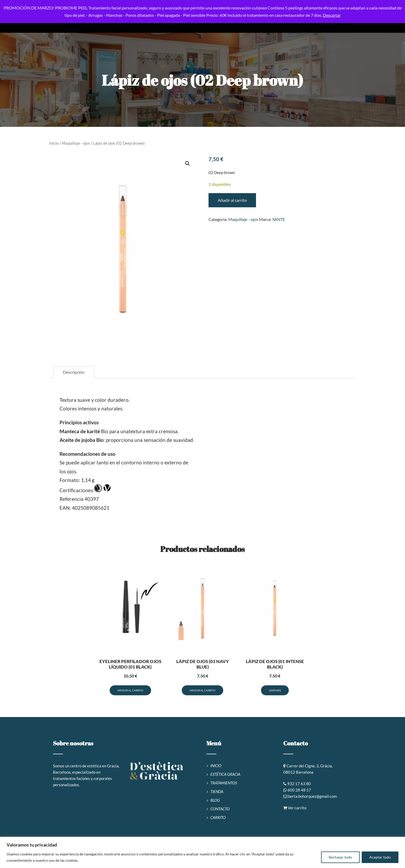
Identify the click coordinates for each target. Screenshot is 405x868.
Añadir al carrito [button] (130, 690)
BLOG (215, 800)
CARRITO (218, 817)
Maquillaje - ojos (76, 143)
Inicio (54, 143)
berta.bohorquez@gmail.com (312, 796)
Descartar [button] (332, 15)
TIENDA (217, 791)
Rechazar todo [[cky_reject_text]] (340, 857)
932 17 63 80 (299, 784)
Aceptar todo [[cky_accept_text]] (380, 857)
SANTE (279, 219)
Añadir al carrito (232, 200)
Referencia (71, 499)
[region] (202, 852)
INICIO (216, 766)
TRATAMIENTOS (224, 783)
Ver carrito (295, 808)
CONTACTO (220, 809)
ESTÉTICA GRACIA (225, 774)
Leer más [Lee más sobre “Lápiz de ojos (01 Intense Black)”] (275, 690)
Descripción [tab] (74, 372)
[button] (188, 164)
